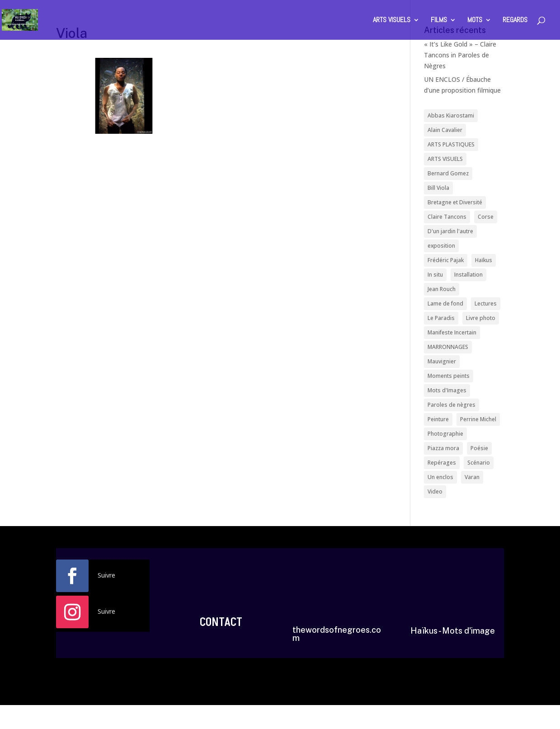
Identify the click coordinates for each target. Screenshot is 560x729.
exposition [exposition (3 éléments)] (441, 245)
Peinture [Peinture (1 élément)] (438, 417)
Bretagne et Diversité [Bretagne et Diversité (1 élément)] (455, 202)
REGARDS (515, 21)
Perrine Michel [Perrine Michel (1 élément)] (478, 417)
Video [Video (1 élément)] (435, 489)
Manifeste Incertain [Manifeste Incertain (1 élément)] (452, 331)
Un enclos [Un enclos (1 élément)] (440, 475)
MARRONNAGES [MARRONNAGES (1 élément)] (448, 346)
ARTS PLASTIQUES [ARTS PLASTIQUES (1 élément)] (451, 144)
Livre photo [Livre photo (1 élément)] (481, 317)
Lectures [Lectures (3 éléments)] (486, 302)
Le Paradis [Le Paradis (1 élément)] (441, 317)
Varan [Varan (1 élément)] (472, 475)
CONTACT (221, 620)
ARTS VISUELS (392, 21)
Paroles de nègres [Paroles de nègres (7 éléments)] (452, 403)
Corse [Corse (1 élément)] (486, 216)
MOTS (475, 21)
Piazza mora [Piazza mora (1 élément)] (443, 446)
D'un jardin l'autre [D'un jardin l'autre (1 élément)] (450, 230)
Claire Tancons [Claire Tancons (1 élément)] (447, 216)
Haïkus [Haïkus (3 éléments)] (484, 259)
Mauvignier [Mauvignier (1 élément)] (442, 360)
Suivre (106, 573)
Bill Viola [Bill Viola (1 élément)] (438, 187)
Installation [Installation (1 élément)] (468, 274)
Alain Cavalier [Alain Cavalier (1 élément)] (445, 130)
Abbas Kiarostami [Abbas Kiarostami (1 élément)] (451, 115)
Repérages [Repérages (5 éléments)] (442, 460)
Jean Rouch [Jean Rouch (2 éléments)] (442, 288)
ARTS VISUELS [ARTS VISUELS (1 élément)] (445, 158)
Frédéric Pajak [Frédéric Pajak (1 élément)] (446, 259)
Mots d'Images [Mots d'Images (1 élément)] (447, 388)
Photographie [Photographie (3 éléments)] (445, 432)
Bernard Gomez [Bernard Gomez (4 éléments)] (448, 173)
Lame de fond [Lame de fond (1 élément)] (445, 302)
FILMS (439, 21)
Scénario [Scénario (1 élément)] (479, 460)
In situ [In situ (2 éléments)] (435, 274)
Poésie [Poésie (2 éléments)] (479, 446)
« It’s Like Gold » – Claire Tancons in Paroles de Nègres (460, 55)
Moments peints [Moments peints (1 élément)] (449, 374)
